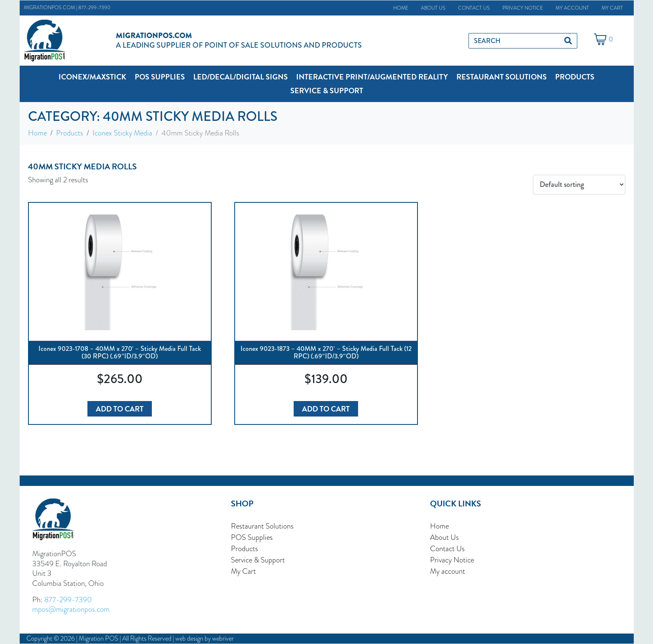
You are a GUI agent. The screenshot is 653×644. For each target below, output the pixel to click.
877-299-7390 (94, 8)
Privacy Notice (523, 8)
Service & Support (258, 560)
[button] (92, 77)
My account (572, 8)
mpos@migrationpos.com (71, 609)
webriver (223, 639)
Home (401, 8)
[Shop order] (579, 185)
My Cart (612, 8)
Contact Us (474, 8)
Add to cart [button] (120, 409)
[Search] (568, 41)
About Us (433, 8)
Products (245, 548)
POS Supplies (252, 537)
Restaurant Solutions (262, 526)
